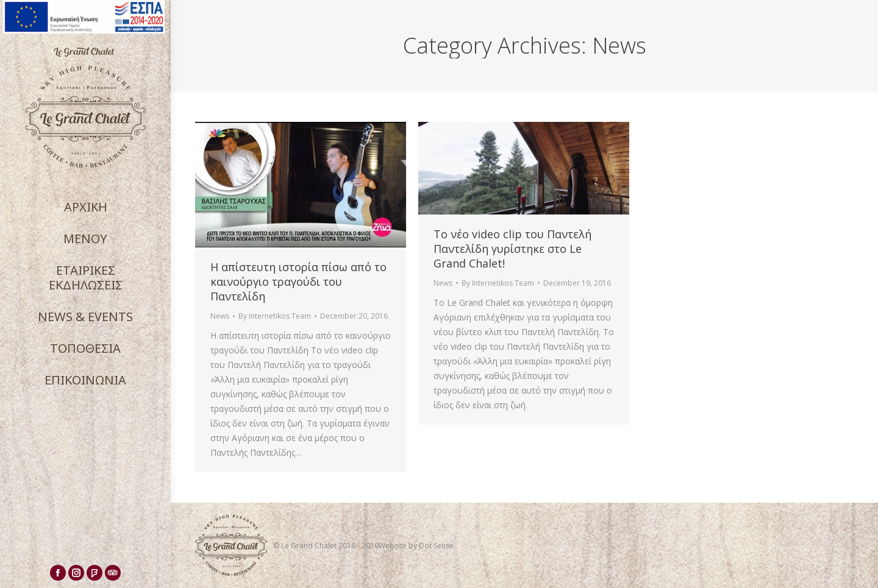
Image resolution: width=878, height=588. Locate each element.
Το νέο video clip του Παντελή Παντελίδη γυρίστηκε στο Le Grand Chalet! (512, 249)
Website (394, 546)
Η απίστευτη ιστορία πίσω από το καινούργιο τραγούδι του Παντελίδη (298, 282)
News (220, 316)
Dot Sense (436, 546)
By (275, 316)
